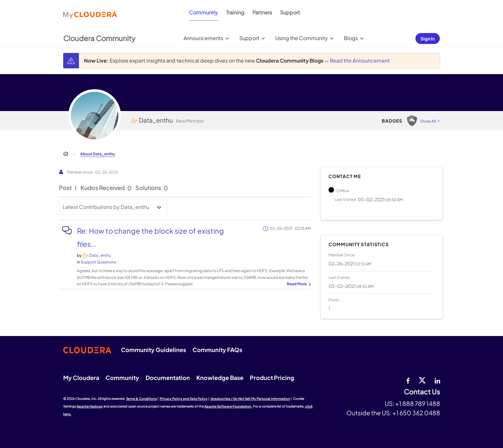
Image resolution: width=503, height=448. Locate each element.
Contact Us (422, 392)
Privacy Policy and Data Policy (184, 399)
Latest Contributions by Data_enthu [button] (106, 207)
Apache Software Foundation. (228, 406)
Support (290, 12)
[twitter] (422, 380)
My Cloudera (81, 378)
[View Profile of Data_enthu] (100, 255)
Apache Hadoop (90, 406)
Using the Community (302, 38)
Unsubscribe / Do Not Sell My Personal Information (250, 399)
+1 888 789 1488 (418, 403)
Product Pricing (272, 378)
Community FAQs (217, 350)
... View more (298, 284)
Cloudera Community (99, 38)
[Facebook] (408, 380)
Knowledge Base (220, 378)
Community (203, 12)
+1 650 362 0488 (416, 413)
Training (235, 12)
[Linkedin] (437, 380)
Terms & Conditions (141, 399)
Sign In (428, 39)
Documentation (168, 378)
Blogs (351, 38)
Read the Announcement (360, 60)
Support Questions (98, 262)
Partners (262, 12)
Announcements (203, 38)
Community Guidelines (153, 350)
